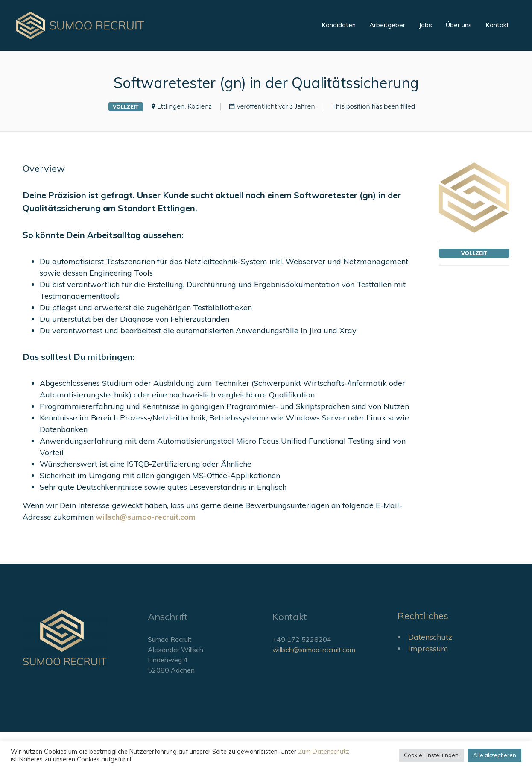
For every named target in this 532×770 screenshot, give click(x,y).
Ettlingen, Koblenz (184, 106)
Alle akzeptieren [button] (495, 755)
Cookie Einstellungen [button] (431, 755)
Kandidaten (339, 25)
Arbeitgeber (387, 25)
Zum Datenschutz (324, 751)
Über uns (459, 25)
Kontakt (497, 25)
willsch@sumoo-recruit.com (314, 650)
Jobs (425, 25)
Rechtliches (423, 616)
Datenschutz (430, 637)
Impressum (428, 648)
